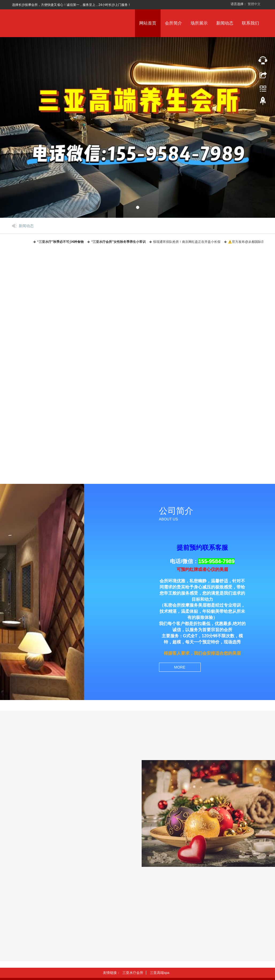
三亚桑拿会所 (135, 371)
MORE (180, 667)
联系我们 (250, 23)
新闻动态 (225, 23)
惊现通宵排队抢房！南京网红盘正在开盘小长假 (188, 242)
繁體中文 (254, 4)
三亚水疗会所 (49, 371)
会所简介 (173, 23)
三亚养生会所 (49, 465)
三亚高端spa (222, 371)
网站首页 (148, 23)
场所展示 (199, 23)
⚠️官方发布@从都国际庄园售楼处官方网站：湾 (80, 902)
